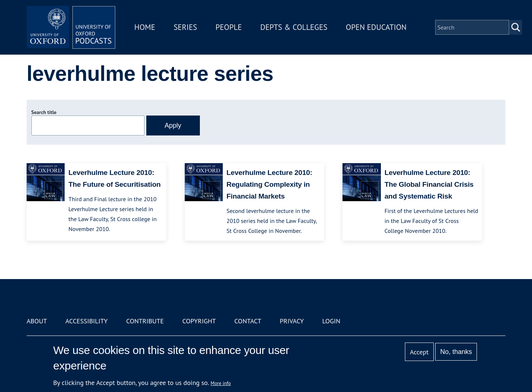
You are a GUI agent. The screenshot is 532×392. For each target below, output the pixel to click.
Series (185, 27)
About (37, 321)
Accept (419, 352)
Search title (44, 112)
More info (221, 383)
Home (145, 27)
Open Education (376, 27)
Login (331, 321)
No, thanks (456, 352)
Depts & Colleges (294, 27)
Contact (248, 321)
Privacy (292, 321)
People (229, 27)
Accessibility (86, 321)
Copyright (199, 321)
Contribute (145, 321)
